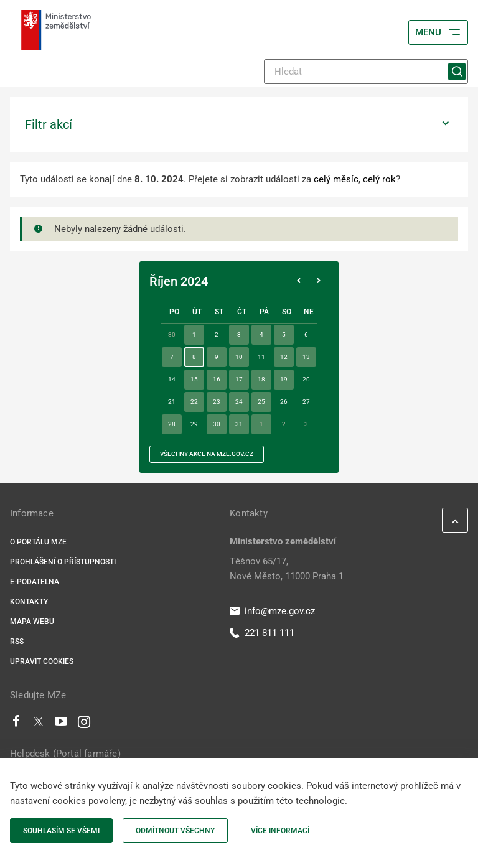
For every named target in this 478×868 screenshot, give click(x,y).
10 (239, 357)
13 (306, 357)
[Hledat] (366, 72)
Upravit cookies (42, 661)
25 (261, 402)
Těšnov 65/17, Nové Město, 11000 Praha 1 (287, 569)
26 (284, 402)
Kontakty (29, 602)
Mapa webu (32, 622)
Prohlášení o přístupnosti (63, 562)
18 (261, 379)
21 (172, 402)
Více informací (280, 831)
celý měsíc (336, 179)
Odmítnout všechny (175, 831)
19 (284, 379)
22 (194, 402)
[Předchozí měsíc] (299, 281)
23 (217, 402)
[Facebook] (16, 724)
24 (239, 402)
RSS (17, 642)
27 (306, 402)
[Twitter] (39, 724)
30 (217, 424)
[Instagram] (84, 724)
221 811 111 (262, 633)
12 (284, 357)
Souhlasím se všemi (61, 831)
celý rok (379, 179)
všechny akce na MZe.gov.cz (207, 454)
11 (261, 357)
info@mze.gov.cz (272, 611)
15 (194, 379)
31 (239, 424)
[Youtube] (61, 724)
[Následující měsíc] (319, 281)
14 (172, 379)
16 (217, 379)
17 (239, 379)
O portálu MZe (38, 542)
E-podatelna (35, 582)
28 (172, 424)
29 (194, 424)
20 (306, 379)
